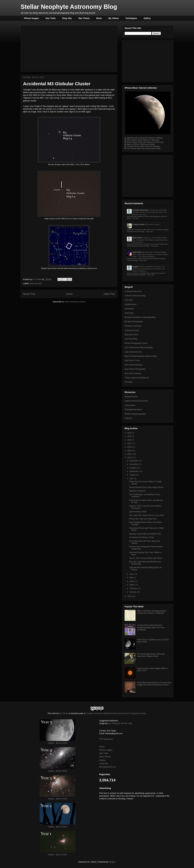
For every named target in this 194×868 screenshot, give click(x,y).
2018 (130, 440)
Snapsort (128, 418)
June (132, 574)
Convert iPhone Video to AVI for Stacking (143, 146)
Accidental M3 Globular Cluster (142, 537)
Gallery (147, 18)
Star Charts (84, 18)
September (134, 471)
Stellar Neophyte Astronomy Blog (69, 7)
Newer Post (29, 294)
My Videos (114, 18)
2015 (130, 451)
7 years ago (149, 231)
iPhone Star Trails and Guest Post (143, 519)
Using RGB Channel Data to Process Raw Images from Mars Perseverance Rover (154, 684)
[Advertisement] (69, 48)
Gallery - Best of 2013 (58, 827)
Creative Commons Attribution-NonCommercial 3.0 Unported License (116, 713)
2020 (130, 436)
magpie (135, 267)
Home (70, 294)
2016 (130, 447)
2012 (130, 596)
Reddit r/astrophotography (135, 414)
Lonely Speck (130, 405)
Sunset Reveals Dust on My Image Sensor (146, 487)
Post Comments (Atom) (75, 302)
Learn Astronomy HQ (133, 352)
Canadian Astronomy (133, 326)
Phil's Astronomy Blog (133, 365)
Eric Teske (37, 279)
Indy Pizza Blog (131, 339)
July (131, 479)
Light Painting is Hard (138, 512)
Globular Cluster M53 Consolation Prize (145, 534)
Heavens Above (131, 397)
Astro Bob (129, 300)
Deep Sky (67, 18)
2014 (130, 454)
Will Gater (129, 382)
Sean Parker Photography (135, 369)
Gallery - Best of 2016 (58, 743)
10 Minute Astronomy (133, 291)
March (132, 585)
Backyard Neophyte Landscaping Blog (140, 317)
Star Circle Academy (133, 373)
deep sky (34, 283)
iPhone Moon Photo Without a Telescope (143, 140)
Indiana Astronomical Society (136, 401)
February (133, 588)
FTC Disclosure (106, 739)
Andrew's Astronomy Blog (135, 296)
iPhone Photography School (136, 343)
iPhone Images (31, 18)
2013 (130, 458)
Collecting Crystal (132, 330)
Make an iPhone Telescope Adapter (141, 144)
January (133, 592)
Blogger (112, 862)
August (133, 475)
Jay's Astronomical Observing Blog (139, 348)
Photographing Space (133, 410)
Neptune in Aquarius (137, 491)
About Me (104, 763)
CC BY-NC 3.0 (125, 723)
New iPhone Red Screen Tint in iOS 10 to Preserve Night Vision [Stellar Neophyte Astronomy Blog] (147, 245)
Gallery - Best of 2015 (58, 771)
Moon (99, 18)
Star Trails (51, 18)
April (132, 581)
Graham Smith (138, 225)
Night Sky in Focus (132, 360)
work (54, 713)
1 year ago (135, 218)
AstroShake (129, 309)
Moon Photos (105, 757)
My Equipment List (107, 767)
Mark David (137, 238)
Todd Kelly (137, 252)
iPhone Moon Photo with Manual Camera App (145, 142)
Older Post (109, 294)
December (134, 461)
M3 (40, 283)
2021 (130, 433)
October (133, 468)
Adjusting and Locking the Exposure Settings (145, 138)
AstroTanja (129, 313)
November (134, 464)
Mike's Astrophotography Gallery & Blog (141, 356)
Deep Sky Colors (131, 335)
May (132, 578)
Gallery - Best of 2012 (58, 855)
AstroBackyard (130, 304)
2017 (130, 443)
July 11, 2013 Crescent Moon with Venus (146, 558)
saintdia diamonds (140, 210)
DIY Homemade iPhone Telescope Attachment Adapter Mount (151, 655)
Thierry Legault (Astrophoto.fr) (137, 378)
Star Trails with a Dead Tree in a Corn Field (146, 515)
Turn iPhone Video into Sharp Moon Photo (144, 149)
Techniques (131, 18)
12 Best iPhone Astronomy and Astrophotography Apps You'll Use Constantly (151, 627)
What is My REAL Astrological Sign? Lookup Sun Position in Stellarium (152, 612)
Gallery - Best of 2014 (58, 799)
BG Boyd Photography (134, 322)
